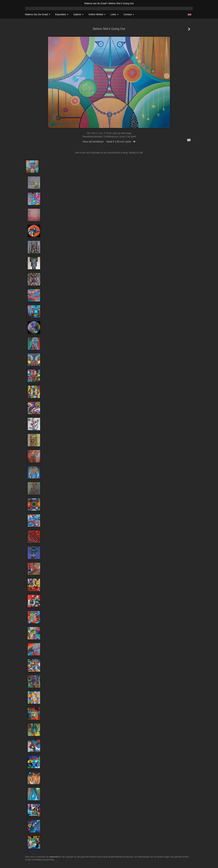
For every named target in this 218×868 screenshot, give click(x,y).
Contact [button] (129, 14)
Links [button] (115, 14)
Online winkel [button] (97, 14)
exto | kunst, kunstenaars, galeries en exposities (35, 3)
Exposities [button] (62, 14)
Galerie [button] (78, 14)
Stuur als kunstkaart (109, 142)
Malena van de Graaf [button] (38, 14)
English (189, 15)
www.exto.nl (55, 857)
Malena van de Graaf (96, 3)
